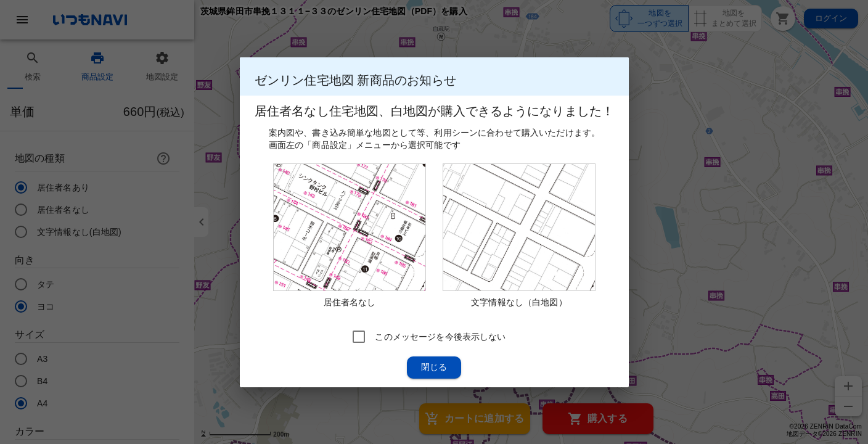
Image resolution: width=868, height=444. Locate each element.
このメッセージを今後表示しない (440, 336)
